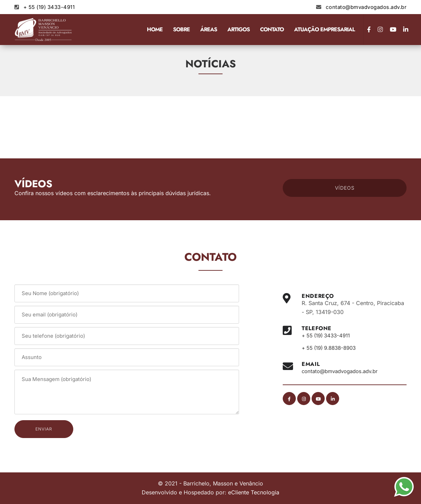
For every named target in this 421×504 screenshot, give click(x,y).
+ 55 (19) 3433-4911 (49, 7)
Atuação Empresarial (324, 29)
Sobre (181, 29)
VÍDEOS (345, 188)
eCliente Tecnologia (254, 492)
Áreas (209, 29)
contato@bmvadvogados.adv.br (366, 7)
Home (155, 29)
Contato (272, 29)
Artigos (239, 29)
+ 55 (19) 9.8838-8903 (332, 348)
